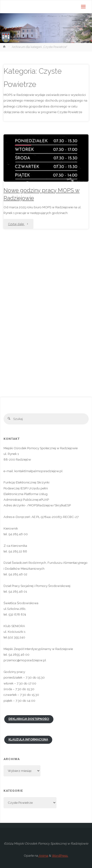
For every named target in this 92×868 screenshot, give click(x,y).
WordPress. (60, 855)
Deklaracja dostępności (29, 719)
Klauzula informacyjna (28, 740)
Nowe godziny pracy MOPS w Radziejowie (42, 194)
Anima (43, 855)
